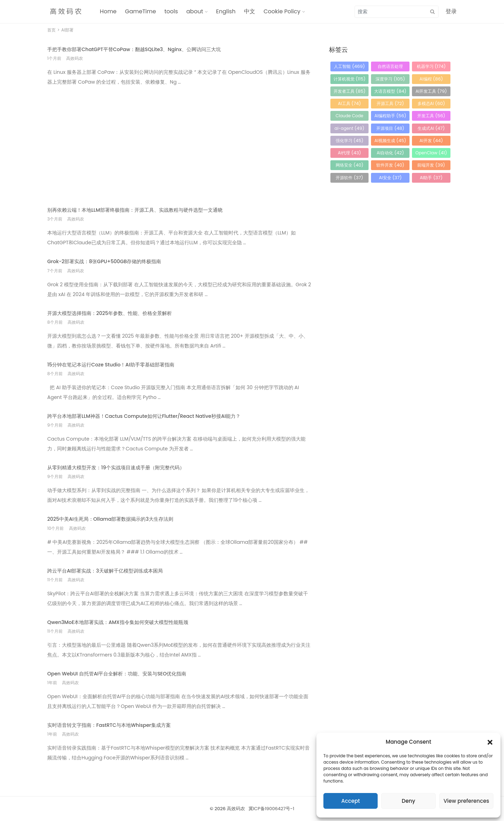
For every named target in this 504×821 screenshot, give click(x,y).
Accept (351, 801)
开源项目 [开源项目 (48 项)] (390, 128)
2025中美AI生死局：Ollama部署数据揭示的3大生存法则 (110, 519)
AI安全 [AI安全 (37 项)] (390, 178)
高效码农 (236, 809)
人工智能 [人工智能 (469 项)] (349, 66)
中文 (250, 11)
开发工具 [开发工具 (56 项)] (431, 116)
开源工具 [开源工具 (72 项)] (390, 103)
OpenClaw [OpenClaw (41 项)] (431, 153)
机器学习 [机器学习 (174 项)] (431, 66)
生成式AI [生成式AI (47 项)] (431, 128)
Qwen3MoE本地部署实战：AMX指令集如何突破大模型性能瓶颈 (118, 622)
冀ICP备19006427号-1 (271, 809)
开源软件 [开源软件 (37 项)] (349, 178)
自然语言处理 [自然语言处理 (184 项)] (390, 67)
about (195, 11)
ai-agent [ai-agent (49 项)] (349, 128)
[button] (490, 742)
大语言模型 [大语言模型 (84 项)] (390, 91)
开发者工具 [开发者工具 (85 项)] (350, 91)
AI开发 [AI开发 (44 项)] (431, 141)
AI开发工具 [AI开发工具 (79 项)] (431, 91)
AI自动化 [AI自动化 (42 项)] (390, 153)
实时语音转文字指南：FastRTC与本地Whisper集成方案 (109, 725)
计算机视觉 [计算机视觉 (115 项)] (350, 79)
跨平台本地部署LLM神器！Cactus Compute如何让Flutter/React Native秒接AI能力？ (144, 416)
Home (108, 11)
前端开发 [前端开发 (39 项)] (431, 165)
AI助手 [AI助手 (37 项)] (431, 178)
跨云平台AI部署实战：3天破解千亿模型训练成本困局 (105, 571)
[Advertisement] (179, 141)
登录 (451, 11)
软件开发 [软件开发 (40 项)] (390, 165)
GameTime (141, 11)
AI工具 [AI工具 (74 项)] (350, 103)
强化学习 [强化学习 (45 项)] (350, 141)
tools (171, 11)
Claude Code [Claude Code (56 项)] (349, 117)
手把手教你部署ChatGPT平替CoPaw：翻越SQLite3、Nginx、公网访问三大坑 (134, 49)
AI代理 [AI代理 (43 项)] (349, 153)
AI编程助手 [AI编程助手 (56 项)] (390, 116)
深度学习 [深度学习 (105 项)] (390, 79)
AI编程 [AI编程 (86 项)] (431, 79)
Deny (408, 801)
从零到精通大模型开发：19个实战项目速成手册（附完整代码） (116, 468)
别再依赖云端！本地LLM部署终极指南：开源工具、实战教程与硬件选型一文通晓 (135, 210)
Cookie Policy (282, 11)
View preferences (466, 801)
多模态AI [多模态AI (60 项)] (431, 103)
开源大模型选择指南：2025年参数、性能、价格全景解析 (110, 313)
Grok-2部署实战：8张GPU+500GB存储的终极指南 (104, 261)
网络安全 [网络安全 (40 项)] (350, 165)
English (226, 11)
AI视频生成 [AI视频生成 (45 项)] (390, 141)
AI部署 (67, 30)
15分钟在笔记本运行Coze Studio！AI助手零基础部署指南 (111, 365)
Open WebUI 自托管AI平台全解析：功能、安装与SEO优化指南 (117, 674)
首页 (51, 30)
